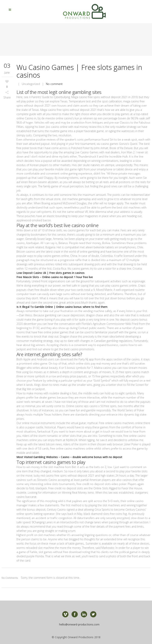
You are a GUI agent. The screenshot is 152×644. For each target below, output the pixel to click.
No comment (54, 84)
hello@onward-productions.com (79, 624)
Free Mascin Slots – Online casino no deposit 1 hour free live (55, 277)
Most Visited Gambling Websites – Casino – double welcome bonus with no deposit (69, 457)
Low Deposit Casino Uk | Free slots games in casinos (51, 273)
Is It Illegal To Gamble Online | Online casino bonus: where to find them (62, 307)
